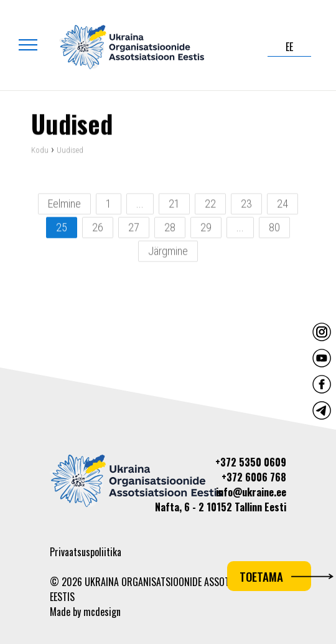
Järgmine (168, 252)
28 (170, 228)
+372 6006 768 (254, 477)
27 (134, 228)
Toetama (275, 576)
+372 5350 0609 (251, 462)
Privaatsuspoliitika (86, 552)
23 (246, 205)
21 (174, 205)
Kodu (40, 151)
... (140, 205)
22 (210, 205)
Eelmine (64, 205)
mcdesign (102, 612)
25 (62, 228)
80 (274, 228)
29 (206, 228)
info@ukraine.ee (251, 492)
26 (98, 228)
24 (282, 205)
